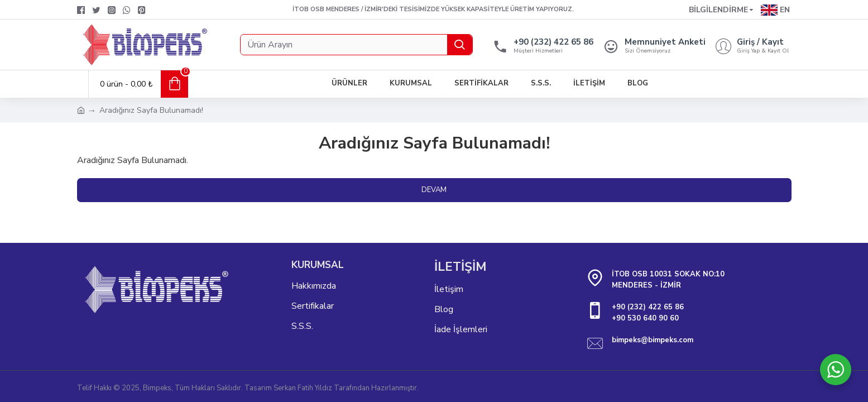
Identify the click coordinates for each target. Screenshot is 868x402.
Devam (434, 190)
